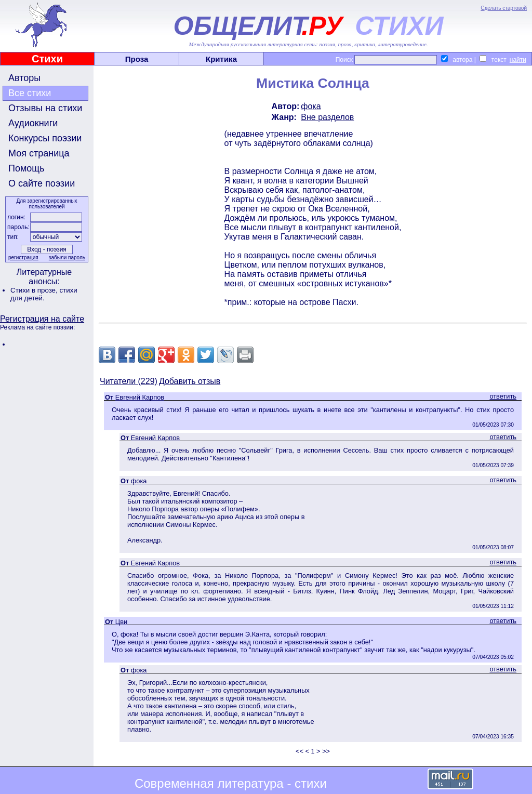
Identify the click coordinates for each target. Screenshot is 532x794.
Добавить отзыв (190, 381)
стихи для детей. (44, 294)
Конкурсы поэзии (45, 138)
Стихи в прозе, (35, 290)
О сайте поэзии (42, 183)
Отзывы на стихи (45, 108)
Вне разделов (327, 117)
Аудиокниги (33, 123)
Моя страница (39, 153)
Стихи (47, 59)
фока (311, 106)
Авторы (24, 78)
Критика (221, 59)
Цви (121, 622)
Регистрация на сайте (42, 319)
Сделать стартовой (504, 8)
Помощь (26, 168)
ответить (503, 396)
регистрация (23, 257)
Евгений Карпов (140, 397)
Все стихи (30, 93)
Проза (137, 59)
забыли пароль (67, 257)
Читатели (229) (129, 381)
